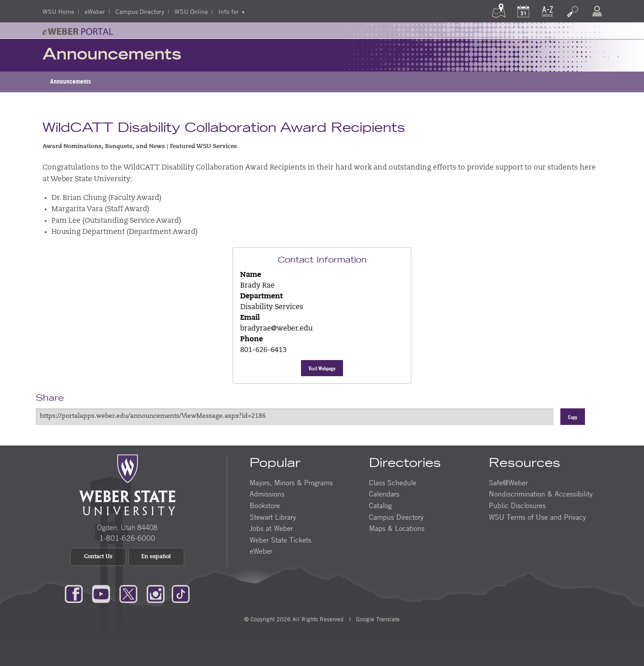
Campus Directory (140, 11)
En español (156, 557)
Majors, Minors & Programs (291, 483)
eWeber (95, 11)
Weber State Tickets (280, 540)
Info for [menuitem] (229, 11)
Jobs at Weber (271, 528)
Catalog (380, 505)
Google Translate (377, 619)
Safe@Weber (508, 483)
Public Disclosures (517, 505)
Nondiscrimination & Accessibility (541, 494)
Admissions (267, 494)
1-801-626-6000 (127, 538)
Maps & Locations (397, 528)
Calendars (384, 494)
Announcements (70, 81)
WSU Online (191, 11)
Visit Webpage (322, 368)
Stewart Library (273, 517)
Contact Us (98, 557)
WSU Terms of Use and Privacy (537, 517)
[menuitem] (70, 82)
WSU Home (58, 11)
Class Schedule (393, 483)
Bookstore (265, 505)
